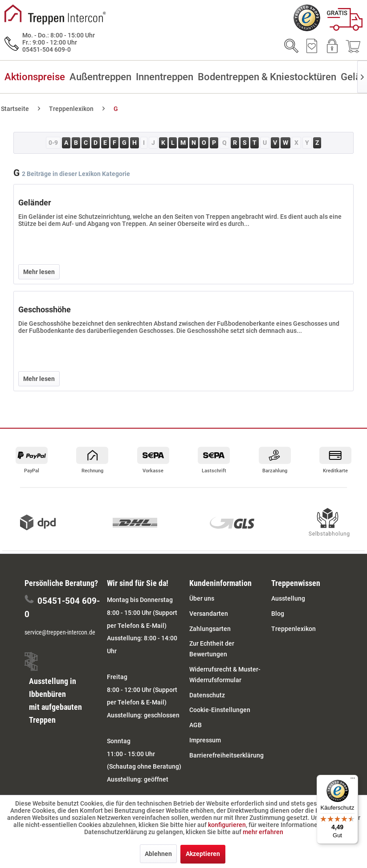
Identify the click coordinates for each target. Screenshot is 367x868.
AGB (196, 725)
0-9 (53, 143)
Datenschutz (207, 695)
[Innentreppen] (167, 77)
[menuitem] (345, 21)
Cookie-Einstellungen (220, 710)
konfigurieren (227, 825)
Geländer (35, 203)
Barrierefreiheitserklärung (226, 755)
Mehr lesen (39, 272)
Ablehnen (158, 854)
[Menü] (353, 780)
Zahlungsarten (210, 629)
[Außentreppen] (103, 77)
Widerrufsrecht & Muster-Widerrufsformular (225, 675)
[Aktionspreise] (37, 77)
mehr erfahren (263, 832)
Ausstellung (288, 598)
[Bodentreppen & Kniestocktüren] (269, 77)
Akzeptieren (203, 854)
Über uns (202, 598)
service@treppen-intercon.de (60, 632)
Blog (278, 614)
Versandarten (209, 614)
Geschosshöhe (45, 309)
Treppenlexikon (294, 629)
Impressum (205, 740)
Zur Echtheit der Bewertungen (212, 649)
